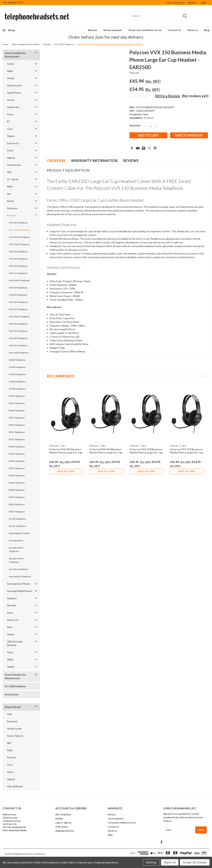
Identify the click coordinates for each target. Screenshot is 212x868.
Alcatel (11, 78)
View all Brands (15, 786)
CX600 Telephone (17, 382)
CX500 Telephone (17, 374)
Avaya (10, 114)
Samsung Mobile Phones (20, 591)
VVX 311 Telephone (18, 273)
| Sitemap (40, 854)
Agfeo (10, 71)
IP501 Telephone (17, 468)
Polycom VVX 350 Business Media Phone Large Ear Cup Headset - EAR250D (186, 452)
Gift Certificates (176, 3)
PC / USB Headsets (15, 686)
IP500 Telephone (17, 461)
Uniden (11, 634)
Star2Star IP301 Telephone (16, 550)
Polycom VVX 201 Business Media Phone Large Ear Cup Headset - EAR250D (66, 452)
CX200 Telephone (17, 360)
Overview (56, 161)
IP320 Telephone (17, 410)
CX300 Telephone (17, 367)
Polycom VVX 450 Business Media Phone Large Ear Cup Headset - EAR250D (106, 452)
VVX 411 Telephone (18, 309)
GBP (205, 3)
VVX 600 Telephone (18, 338)
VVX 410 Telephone (18, 302)
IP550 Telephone (17, 475)
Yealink (11, 667)
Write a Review (168, 96)
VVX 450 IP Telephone (19, 317)
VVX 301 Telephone (18, 259)
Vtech (10, 652)
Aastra (11, 64)
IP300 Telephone (17, 396)
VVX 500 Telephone (18, 324)
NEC (9, 743)
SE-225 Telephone (17, 526)
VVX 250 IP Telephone (19, 244)
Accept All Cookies (195, 862)
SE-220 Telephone (17, 519)
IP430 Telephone (17, 447)
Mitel (10, 187)
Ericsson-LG (13, 143)
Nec (9, 194)
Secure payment (113, 30)
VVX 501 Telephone (18, 331)
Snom (10, 613)
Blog (207, 30)
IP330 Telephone (17, 425)
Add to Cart (66, 471)
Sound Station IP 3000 (19, 533)
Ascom (11, 100)
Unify (10, 714)
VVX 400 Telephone (18, 288)
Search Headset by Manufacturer (15, 676)
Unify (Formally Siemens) (15, 643)
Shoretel (11, 605)
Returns (93, 30)
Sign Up (67, 823)
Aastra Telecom (15, 736)
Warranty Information (94, 161)
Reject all (170, 862)
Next (206, 376)
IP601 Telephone (17, 497)
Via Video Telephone (19, 569)
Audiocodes (13, 107)
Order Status (62, 827)
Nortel (10, 201)
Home (5, 44)
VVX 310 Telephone (18, 266)
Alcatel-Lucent (14, 85)
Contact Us (174, 30)
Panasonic (12, 208)
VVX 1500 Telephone (19, 353)
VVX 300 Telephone (18, 252)
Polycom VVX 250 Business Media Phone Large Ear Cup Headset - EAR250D (146, 452)
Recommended (61, 376)
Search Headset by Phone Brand (26, 44)
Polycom (47, 44)
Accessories (12, 694)
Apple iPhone (14, 93)
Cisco (10, 129)
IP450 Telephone (17, 454)
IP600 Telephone (17, 490)
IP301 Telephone (17, 403)
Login (58, 823)
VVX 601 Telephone (18, 345)
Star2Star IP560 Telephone (16, 560)
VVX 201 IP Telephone (19, 237)
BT (9, 122)
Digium (11, 136)
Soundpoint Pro (16, 541)
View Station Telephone (20, 576)
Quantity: (135, 125)
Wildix (10, 660)
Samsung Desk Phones (19, 584)
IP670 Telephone (17, 512)
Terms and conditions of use (145, 30)
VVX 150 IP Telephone (64, 44)
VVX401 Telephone (18, 295)
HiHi (9, 172)
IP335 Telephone (17, 439)
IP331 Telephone (17, 432)
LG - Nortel (13, 179)
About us (193, 30)
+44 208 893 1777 (13, 3)
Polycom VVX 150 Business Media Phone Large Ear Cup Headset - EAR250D (110, 44)
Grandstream (14, 165)
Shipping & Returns (65, 831)
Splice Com (13, 620)
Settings (151, 862)
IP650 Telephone (17, 504)
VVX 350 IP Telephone (19, 280)
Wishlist (192, 3)
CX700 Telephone (17, 389)
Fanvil (10, 150)
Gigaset (11, 158)
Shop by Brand (13, 707)
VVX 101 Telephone (18, 223)
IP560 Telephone (17, 483)
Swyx (10, 627)
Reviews (131, 161)
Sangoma (12, 598)
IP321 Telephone (17, 418)
